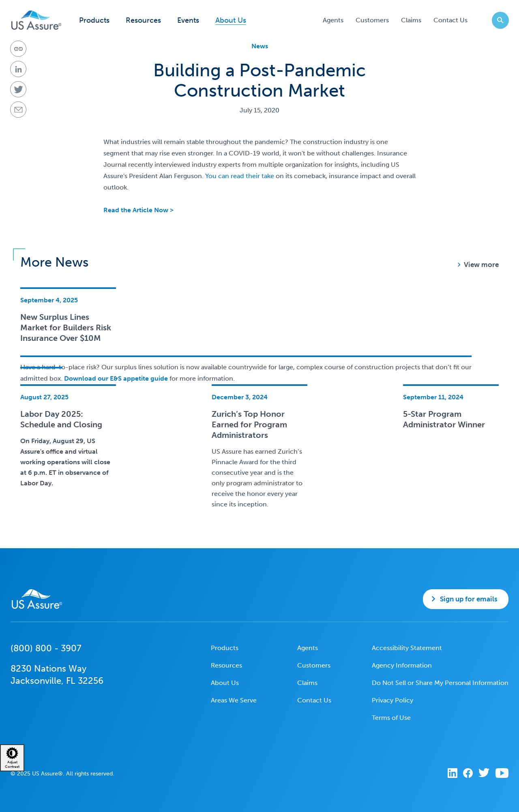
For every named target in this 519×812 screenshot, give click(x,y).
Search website (498, 20)
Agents (333, 20)
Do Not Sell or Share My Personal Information (440, 683)
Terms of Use (391, 718)
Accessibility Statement (407, 648)
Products (94, 20)
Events (188, 20)
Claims (411, 20)
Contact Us (450, 20)
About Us (231, 20)
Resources (143, 20)
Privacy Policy (392, 700)
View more (481, 265)
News (260, 46)
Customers (372, 20)
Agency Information (402, 665)
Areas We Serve (234, 700)
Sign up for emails (469, 599)
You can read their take (240, 176)
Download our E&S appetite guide (115, 378)
